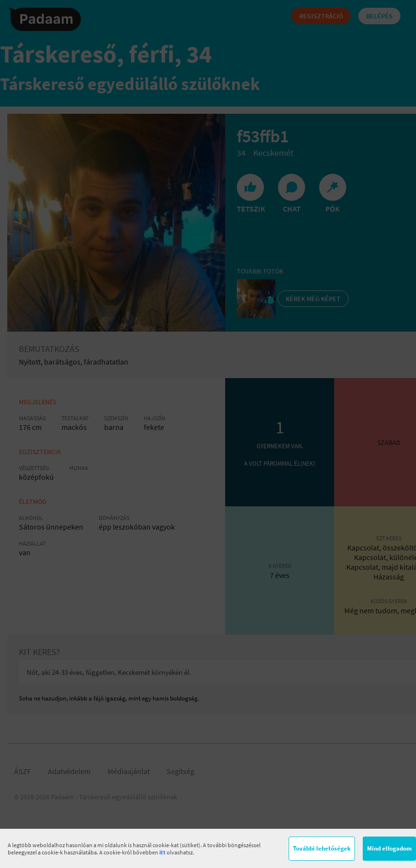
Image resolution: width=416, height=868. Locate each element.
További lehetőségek (322, 848)
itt (162, 852)
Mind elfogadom (389, 848)
